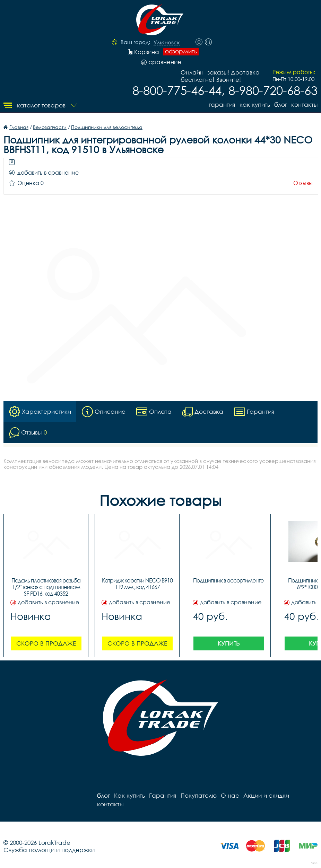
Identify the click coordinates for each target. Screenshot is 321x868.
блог (281, 104)
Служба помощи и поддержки (49, 850)
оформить (181, 51)
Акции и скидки (266, 795)
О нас (230, 795)
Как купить (255, 104)
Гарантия (222, 104)
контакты (304, 104)
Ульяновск (167, 43)
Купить (229, 643)
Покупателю (199, 795)
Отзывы (303, 183)
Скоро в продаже (46, 643)
